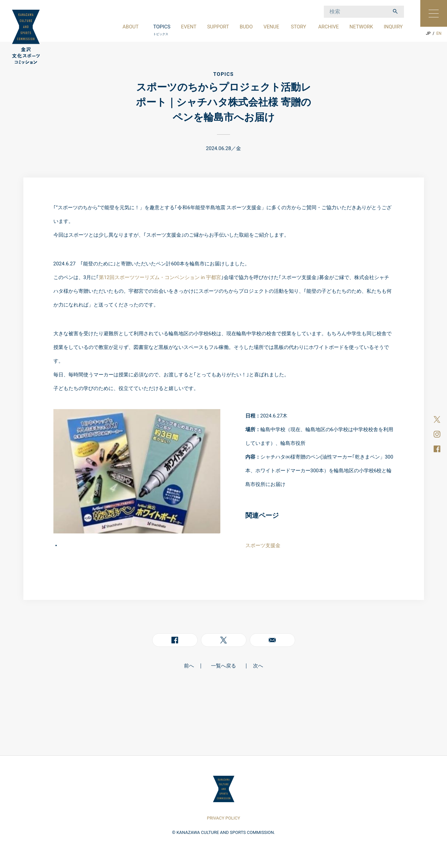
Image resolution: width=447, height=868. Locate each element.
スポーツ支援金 (263, 545)
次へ (258, 666)
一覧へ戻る (223, 666)
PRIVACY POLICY (223, 818)
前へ (189, 666)
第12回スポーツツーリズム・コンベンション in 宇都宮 (160, 277)
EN (439, 33)
